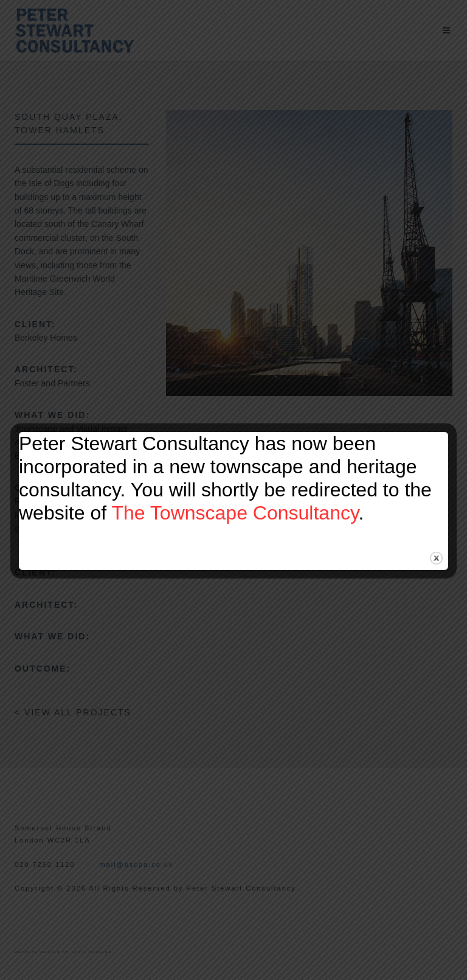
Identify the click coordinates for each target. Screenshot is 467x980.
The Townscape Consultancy (235, 513)
